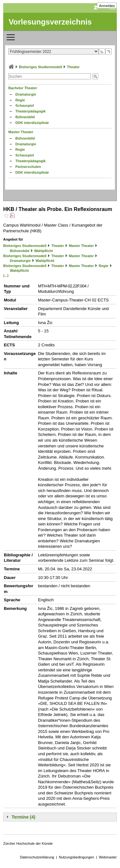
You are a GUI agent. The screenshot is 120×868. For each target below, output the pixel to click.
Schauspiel (25, 105)
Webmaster (108, 857)
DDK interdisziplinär (32, 123)
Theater (73, 67)
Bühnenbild (25, 117)
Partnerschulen (28, 167)
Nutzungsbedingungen (76, 857)
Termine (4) (23, 817)
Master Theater (21, 132)
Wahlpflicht (44, 251)
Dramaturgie (26, 94)
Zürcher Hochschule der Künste (28, 843)
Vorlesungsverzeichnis (50, 22)
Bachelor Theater (23, 88)
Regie (20, 100)
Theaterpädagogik (31, 111)
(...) (6, 275)
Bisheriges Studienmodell (40, 67)
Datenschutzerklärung (37, 857)
